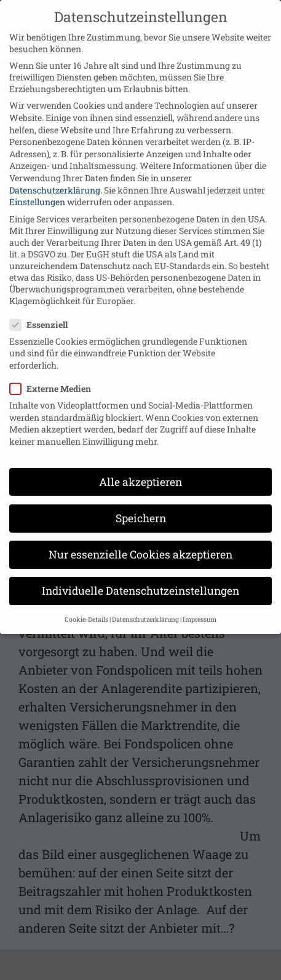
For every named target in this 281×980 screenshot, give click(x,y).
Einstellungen (37, 189)
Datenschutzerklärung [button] (145, 607)
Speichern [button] (141, 505)
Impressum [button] (200, 607)
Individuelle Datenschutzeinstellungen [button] (140, 578)
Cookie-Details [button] (86, 607)
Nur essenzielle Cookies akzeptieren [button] (140, 542)
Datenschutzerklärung (55, 177)
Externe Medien (55, 376)
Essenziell (44, 312)
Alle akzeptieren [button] (140, 469)
